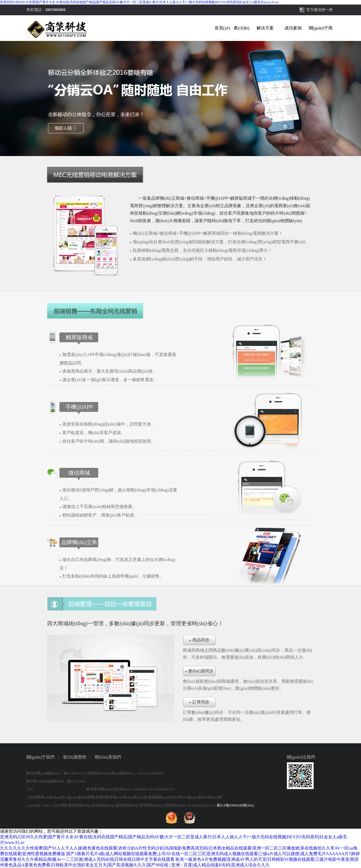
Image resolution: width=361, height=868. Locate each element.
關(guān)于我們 (41, 757)
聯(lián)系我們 (108, 757)
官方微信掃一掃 (320, 10)
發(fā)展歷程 (75, 757)
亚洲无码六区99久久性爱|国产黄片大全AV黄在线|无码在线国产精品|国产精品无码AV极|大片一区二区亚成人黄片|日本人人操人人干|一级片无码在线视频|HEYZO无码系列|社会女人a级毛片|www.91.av (139, 2)
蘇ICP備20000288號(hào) (235, 805)
